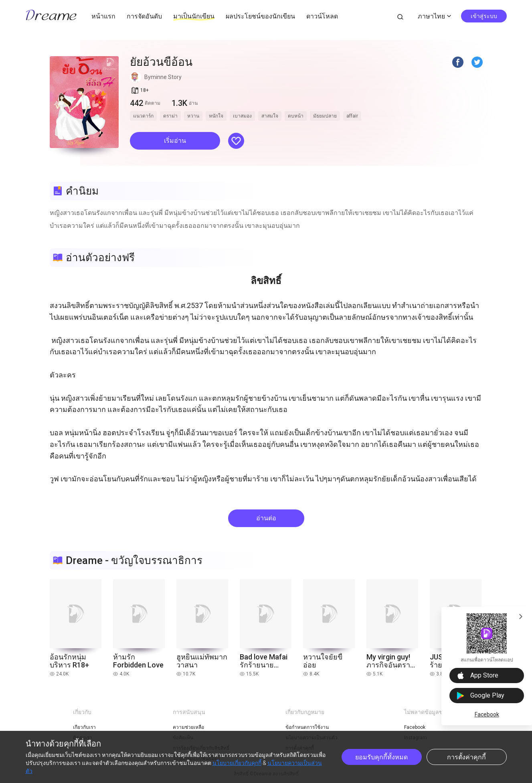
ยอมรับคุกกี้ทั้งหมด (381, 757)
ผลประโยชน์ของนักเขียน (260, 16)
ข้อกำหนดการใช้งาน (307, 727)
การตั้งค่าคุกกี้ (466, 757)
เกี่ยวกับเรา (84, 727)
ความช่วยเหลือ (188, 727)
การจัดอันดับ (144, 16)
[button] (175, 141)
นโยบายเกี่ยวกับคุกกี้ (237, 763)
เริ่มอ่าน (175, 141)
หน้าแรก (103, 16)
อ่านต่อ (266, 518)
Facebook (487, 714)
